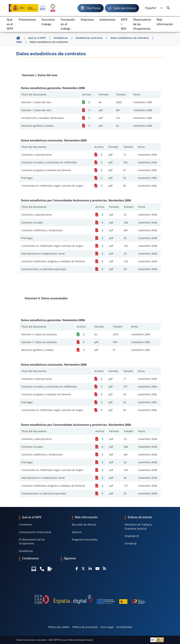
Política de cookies (59, 627)
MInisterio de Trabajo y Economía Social (138, 526)
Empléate (130, 536)
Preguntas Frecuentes (85, 539)
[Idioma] (154, 8)
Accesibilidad (124, 627)
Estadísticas (26, 551)
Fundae (129, 543)
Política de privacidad (85, 627)
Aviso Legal (107, 627)
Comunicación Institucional (35, 532)
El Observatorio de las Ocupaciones (32, 541)
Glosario (77, 532)
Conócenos (25, 524)
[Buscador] (168, 8)
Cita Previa (93, 8)
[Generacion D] (90, 599)
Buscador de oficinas (84, 524)
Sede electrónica (125, 8)
